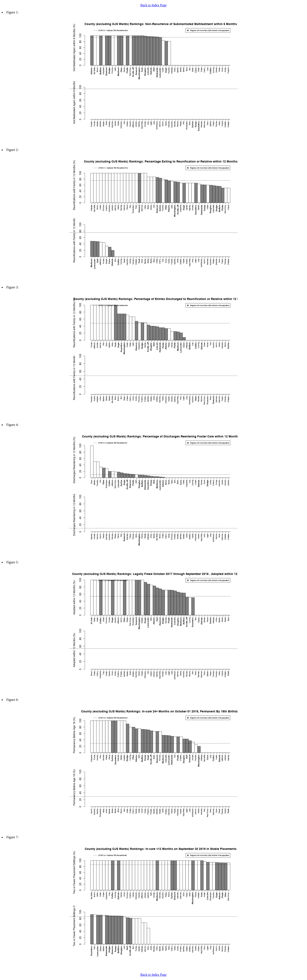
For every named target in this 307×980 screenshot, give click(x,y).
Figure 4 (12, 425)
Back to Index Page (154, 5)
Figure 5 (12, 562)
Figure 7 (12, 837)
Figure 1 (12, 12)
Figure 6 (12, 700)
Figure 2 (12, 150)
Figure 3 (12, 287)
